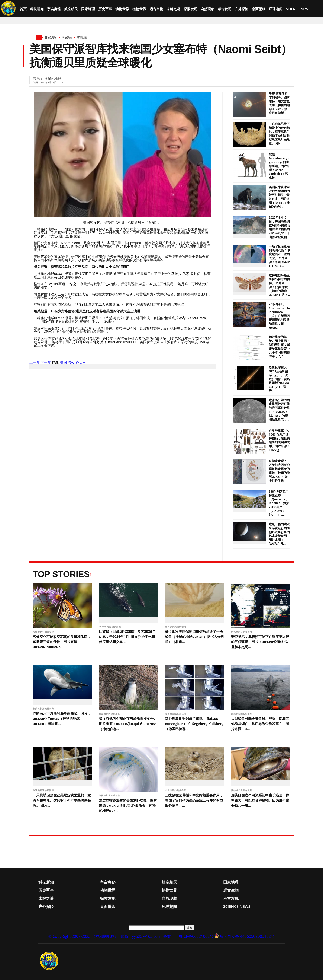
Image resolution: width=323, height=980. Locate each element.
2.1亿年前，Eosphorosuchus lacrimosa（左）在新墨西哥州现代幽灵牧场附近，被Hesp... (281, 316)
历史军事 (105, 9)
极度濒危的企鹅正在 (110, 714)
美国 (64, 362)
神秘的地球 (51, 37)
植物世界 (139, 9)
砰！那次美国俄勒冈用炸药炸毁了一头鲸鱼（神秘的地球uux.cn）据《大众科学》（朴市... (195, 637)
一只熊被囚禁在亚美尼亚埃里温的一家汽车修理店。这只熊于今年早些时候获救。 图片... (62, 800)
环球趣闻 (276, 9)
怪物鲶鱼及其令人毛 (242, 790)
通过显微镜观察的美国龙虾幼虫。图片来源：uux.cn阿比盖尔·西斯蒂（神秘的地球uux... (128, 805)
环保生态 (82, 37)
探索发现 (190, 9)
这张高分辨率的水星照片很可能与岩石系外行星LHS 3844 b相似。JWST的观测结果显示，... (279, 410)
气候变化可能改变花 (44, 632)
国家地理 (88, 9)
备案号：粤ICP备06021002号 (188, 936)
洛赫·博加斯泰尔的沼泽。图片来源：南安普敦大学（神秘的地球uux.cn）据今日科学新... (279, 103)
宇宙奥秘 (54, 9)
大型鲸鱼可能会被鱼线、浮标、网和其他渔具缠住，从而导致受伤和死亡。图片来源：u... (260, 724)
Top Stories (61, 574)
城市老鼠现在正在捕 (176, 714)
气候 (71, 362)
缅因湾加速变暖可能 (110, 795)
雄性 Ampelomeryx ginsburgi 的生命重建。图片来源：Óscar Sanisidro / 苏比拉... (279, 166)
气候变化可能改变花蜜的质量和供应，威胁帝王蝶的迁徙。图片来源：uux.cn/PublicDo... (62, 642)
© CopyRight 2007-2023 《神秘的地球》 (83, 936)
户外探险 (242, 9)
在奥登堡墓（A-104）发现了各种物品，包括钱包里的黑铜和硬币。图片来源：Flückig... (279, 440)
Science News (298, 9)
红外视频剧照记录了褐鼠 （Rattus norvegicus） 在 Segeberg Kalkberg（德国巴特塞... (194, 724)
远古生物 (156, 9)
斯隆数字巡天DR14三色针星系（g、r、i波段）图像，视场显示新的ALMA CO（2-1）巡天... (279, 379)
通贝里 (81, 362)
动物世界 (122, 9)
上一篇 (35, 362)
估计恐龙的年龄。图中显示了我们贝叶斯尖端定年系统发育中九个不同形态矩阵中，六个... (279, 347)
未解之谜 (173, 9)
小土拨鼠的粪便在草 (176, 790)
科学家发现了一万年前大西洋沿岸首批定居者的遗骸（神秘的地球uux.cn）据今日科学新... (279, 471)
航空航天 (71, 9)
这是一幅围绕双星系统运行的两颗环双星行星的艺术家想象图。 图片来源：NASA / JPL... (279, 534)
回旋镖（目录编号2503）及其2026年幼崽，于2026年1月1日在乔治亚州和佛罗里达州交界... (127, 637)
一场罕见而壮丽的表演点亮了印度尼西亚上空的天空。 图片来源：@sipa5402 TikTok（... (279, 256)
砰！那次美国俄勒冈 (176, 627)
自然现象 (207, 9)
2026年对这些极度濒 (110, 627)
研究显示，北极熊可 (242, 632)
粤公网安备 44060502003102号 (247, 936)
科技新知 (37, 9)
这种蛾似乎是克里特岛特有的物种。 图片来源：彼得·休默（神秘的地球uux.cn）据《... (279, 285)
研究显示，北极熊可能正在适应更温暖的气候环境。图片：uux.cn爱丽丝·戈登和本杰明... (260, 642)
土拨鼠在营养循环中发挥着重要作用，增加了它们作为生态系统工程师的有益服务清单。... (194, 800)
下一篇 (46, 362)
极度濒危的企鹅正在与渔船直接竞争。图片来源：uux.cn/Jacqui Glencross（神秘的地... (128, 724)
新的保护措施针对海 (44, 709)
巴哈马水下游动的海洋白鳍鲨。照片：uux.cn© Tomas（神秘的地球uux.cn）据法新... (62, 719)
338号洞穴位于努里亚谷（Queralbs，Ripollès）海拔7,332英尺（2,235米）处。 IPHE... (279, 503)
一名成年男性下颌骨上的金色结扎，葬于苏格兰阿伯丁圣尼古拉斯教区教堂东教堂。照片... (279, 134)
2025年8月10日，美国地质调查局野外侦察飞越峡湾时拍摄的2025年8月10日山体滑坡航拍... (279, 227)
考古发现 (225, 9)
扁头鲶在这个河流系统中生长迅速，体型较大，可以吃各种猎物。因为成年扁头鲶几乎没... (260, 800)
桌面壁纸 (259, 9)
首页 (23, 9)
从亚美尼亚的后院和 (44, 790)
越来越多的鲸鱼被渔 (242, 714)
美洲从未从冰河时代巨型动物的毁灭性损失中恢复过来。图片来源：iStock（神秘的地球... (279, 197)
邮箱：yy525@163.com (141, 936)
